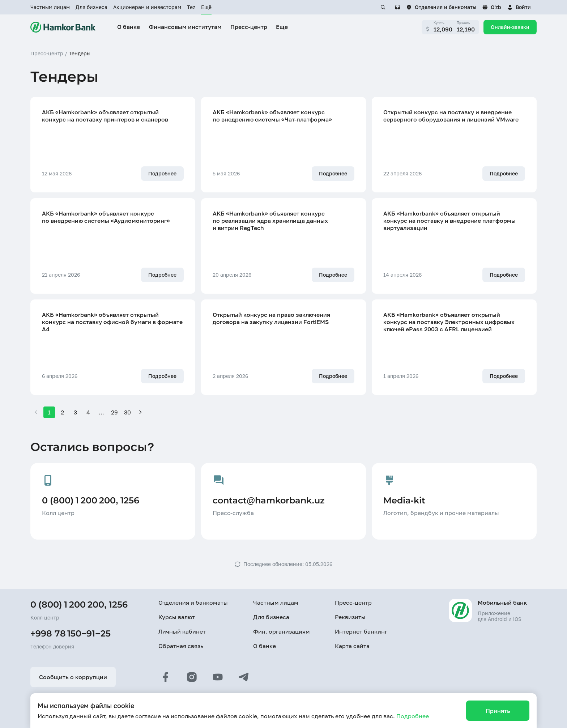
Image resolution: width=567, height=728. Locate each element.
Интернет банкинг (361, 631)
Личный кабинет (182, 631)
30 (127, 412)
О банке (265, 646)
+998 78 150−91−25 (71, 633)
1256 (118, 604)
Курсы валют (177, 617)
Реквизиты (350, 617)
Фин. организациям (282, 631)
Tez (191, 7)
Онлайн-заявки (510, 27)
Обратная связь (181, 646)
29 (114, 412)
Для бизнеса (91, 7)
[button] (519, 7)
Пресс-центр (353, 603)
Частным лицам (50, 7)
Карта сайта (352, 646)
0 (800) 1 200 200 (67, 604)
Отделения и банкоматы (193, 603)
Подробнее (413, 716)
